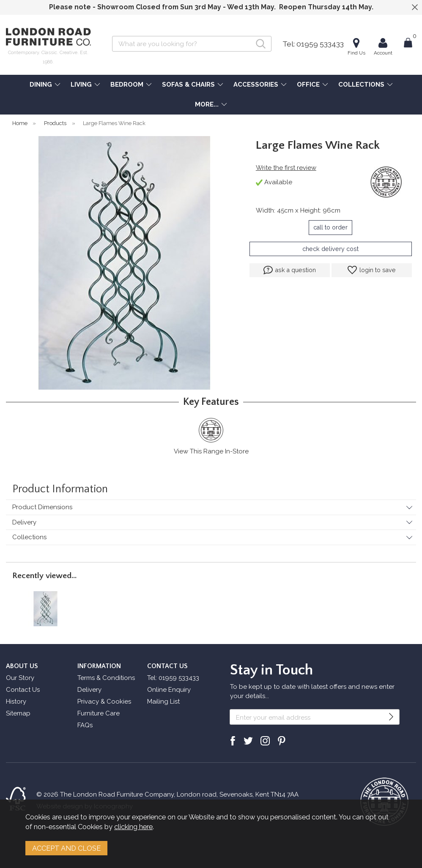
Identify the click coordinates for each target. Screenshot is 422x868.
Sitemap (18, 713)
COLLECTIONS (361, 85)
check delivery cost (330, 249)
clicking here (133, 827)
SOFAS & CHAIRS (188, 85)
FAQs (85, 725)
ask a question (290, 270)
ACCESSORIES (256, 85)
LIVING (81, 85)
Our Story (20, 678)
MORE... (207, 104)
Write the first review (286, 168)
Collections (29, 537)
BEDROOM (127, 85)
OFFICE (308, 85)
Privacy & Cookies (104, 701)
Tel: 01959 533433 (313, 44)
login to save (372, 270)
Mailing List (163, 701)
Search (112, 36)
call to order (330, 227)
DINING (41, 85)
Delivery (24, 522)
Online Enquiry (169, 690)
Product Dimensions (42, 507)
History (16, 701)
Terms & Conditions (106, 678)
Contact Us (23, 690)
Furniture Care (99, 713)
